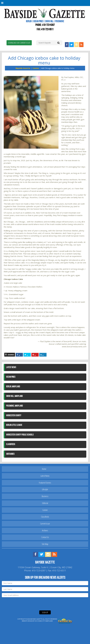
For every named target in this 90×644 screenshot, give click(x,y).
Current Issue (45, 524)
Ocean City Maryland (45, 621)
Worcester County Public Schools (20, 435)
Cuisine (36, 68)
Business (45, 496)
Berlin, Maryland (13, 387)
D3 (36, 621)
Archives (45, 530)
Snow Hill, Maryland (14, 396)
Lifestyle (45, 489)
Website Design (27, 621)
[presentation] (21, 604)
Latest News (11, 367)
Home (44, 469)
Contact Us (45, 537)
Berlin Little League (14, 425)
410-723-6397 (48, 25)
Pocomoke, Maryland (14, 406)
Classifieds (11, 444)
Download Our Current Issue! (19, 43)
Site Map (45, 544)
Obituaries (10, 454)
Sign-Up (45, 612)
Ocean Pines (11, 377)
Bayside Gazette (23, 68)
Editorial (45, 503)
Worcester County (14, 416)
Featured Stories (45, 483)
